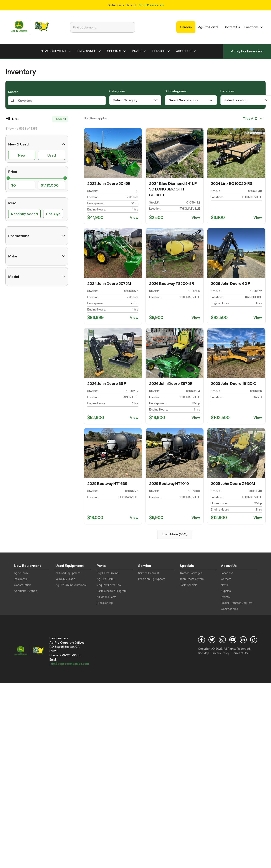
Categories (117, 91)
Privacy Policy (220, 653)
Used (52, 155)
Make (37, 256)
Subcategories (176, 91)
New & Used (37, 144)
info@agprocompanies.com (69, 664)
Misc (12, 203)
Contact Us (232, 27)
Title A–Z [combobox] (250, 119)
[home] (30, 27)
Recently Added (24, 214)
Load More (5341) (175, 534)
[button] (253, 27)
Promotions (37, 236)
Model (37, 277)
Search (13, 92)
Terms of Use (240, 653)
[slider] (8, 178)
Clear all (60, 119)
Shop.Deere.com (151, 5)
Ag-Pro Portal (208, 27)
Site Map (203, 653)
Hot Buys (53, 214)
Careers (186, 27)
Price (13, 172)
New (22, 155)
